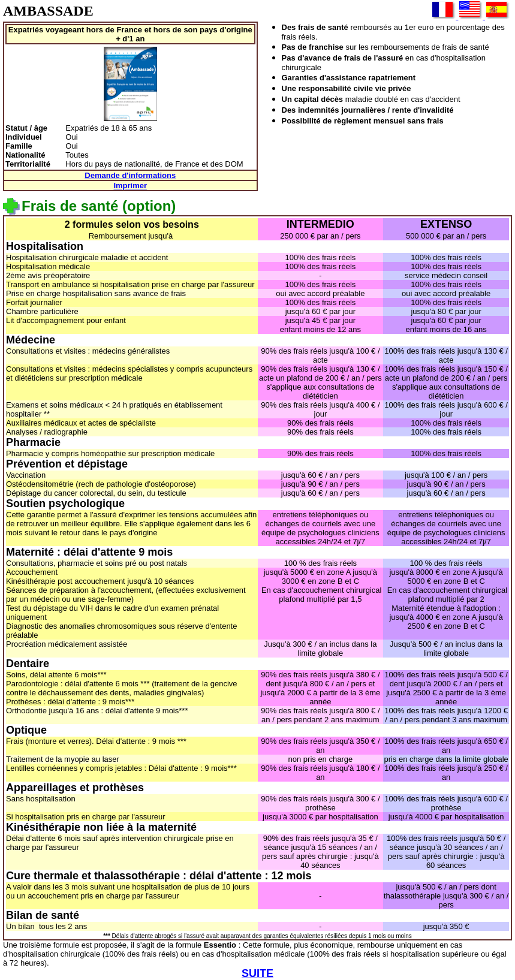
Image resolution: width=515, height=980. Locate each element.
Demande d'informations (130, 175)
